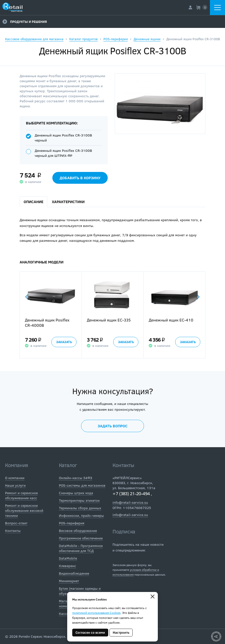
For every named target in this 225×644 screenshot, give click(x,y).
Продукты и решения (25, 22)
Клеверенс (67, 566)
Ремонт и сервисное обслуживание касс (21, 495)
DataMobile (68, 558)
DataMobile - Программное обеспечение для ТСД (81, 548)
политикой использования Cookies (96, 613)
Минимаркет (69, 581)
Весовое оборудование (78, 531)
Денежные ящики (147, 39)
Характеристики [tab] (68, 202)
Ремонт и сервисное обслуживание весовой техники (24, 510)
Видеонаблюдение (74, 573)
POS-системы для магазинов (82, 485)
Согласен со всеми (90, 632)
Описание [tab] (33, 202)
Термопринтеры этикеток (79, 500)
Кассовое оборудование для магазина (34, 39)
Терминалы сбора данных (80, 508)
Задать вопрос (113, 426)
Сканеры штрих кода (76, 493)
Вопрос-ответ (16, 523)
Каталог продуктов (83, 39)
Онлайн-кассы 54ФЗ (76, 478)
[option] (51, 315)
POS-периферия (116, 39)
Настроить (121, 632)
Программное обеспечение (81, 538)
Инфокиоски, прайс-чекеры (81, 515)
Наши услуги (15, 485)
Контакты (13, 531)
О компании (15, 478)
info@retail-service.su (130, 502)
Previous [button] (27, 297)
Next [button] (198, 297)
